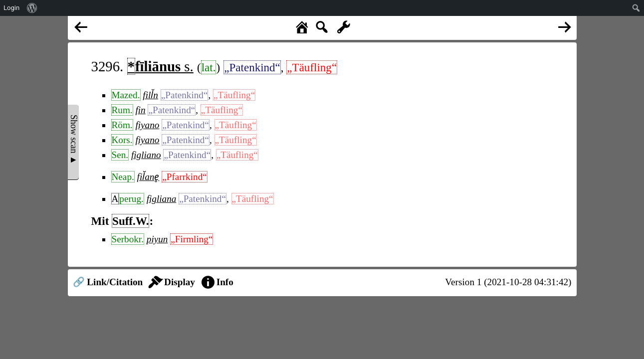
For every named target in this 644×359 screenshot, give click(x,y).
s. (160, 66)
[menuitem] (32, 8)
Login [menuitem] (11, 8)
